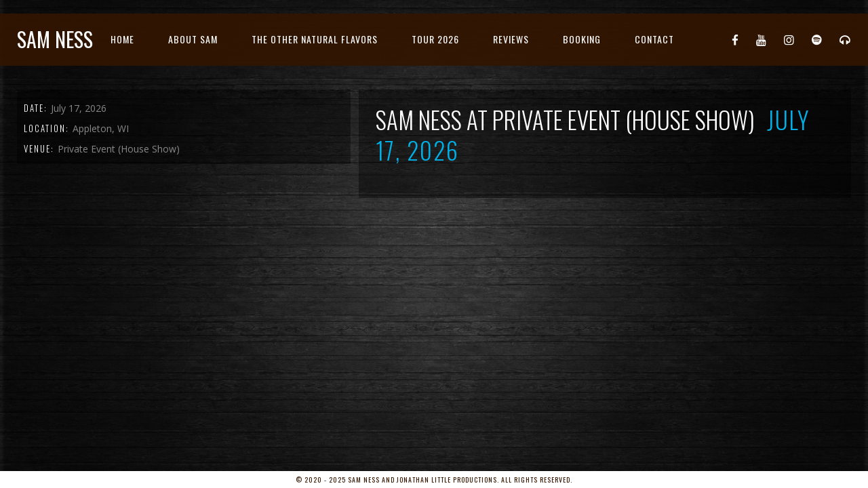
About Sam (193, 39)
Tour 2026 (435, 39)
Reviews (511, 39)
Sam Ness (55, 39)
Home (122, 39)
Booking (582, 39)
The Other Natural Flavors (315, 39)
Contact (654, 39)
